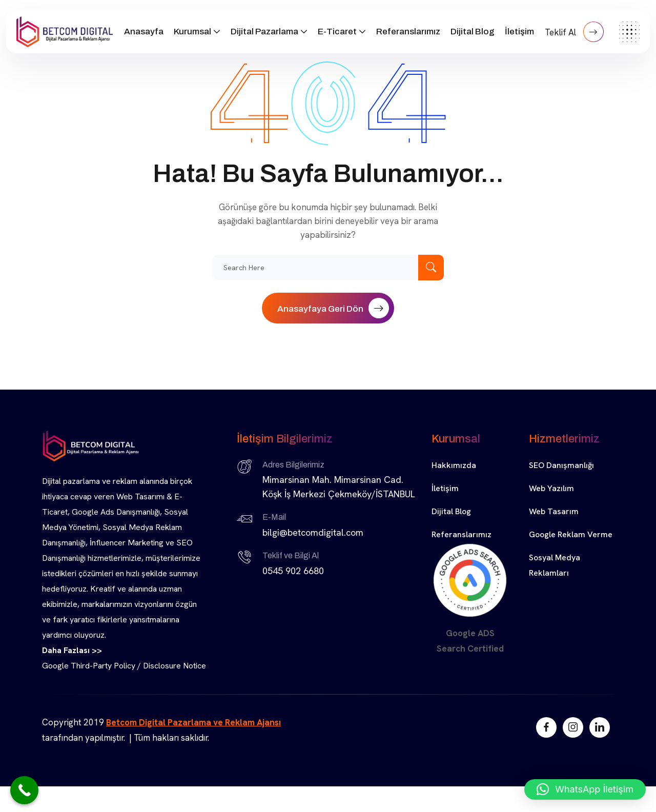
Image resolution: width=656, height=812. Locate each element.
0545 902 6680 (293, 571)
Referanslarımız (408, 32)
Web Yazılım (551, 488)
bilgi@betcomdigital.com (313, 532)
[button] (585, 789)
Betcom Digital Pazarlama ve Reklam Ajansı (193, 722)
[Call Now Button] (24, 790)
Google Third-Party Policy (89, 666)
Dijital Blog (473, 32)
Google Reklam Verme (571, 534)
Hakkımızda (454, 465)
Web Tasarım (554, 511)
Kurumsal (192, 32)
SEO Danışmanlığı (561, 465)
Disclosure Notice (175, 666)
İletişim (519, 32)
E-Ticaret (337, 32)
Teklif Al (574, 32)
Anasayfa (144, 32)
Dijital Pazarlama (264, 32)
